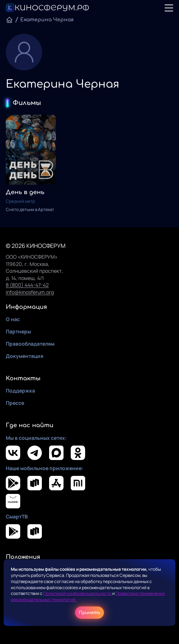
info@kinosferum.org (30, 292)
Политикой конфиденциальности (78, 593)
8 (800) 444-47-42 (27, 285)
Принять (89, 613)
